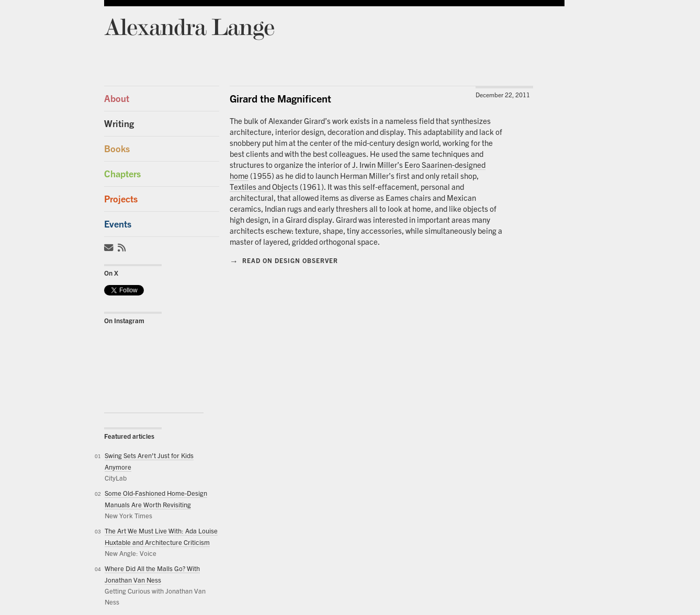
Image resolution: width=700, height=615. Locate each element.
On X (111, 273)
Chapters (122, 174)
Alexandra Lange (189, 26)
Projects (121, 199)
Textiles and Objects (264, 187)
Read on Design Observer (284, 260)
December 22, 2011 (503, 95)
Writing (119, 124)
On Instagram (124, 321)
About (117, 99)
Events (118, 224)
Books (117, 149)
